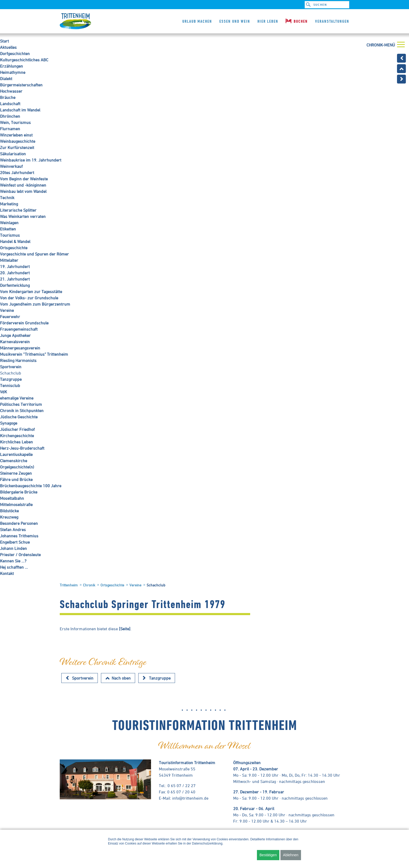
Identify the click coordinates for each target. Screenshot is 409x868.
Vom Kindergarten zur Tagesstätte (31, 292)
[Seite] (125, 629)
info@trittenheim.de (190, 798)
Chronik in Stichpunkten (22, 411)
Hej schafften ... (14, 567)
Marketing (9, 204)
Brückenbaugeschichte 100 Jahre (31, 486)
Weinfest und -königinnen (23, 185)
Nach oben (121, 678)
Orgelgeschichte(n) (17, 467)
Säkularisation (13, 154)
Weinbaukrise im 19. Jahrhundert (31, 160)
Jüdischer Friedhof (17, 429)
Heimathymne (13, 72)
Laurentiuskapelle (16, 454)
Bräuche (8, 97)
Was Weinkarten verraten (23, 216)
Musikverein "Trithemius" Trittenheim (34, 354)
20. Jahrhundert (15, 273)
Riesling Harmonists (18, 360)
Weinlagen (9, 223)
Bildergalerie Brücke (19, 492)
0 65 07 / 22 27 (182, 786)
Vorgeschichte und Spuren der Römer (34, 254)
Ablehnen (291, 855)
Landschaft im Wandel (20, 110)
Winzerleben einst (16, 135)
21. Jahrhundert (15, 279)
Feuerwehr (10, 317)
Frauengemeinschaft (19, 329)
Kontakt (7, 573)
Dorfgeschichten (15, 53)
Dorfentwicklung (15, 285)
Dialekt (6, 79)
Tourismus (10, 235)
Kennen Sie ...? (13, 561)
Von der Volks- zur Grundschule (29, 298)
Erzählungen (11, 66)
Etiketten (8, 229)
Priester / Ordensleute (20, 555)
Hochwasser (11, 91)
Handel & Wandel (15, 241)
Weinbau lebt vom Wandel (23, 191)
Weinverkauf (11, 166)
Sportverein (11, 367)
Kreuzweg (9, 517)
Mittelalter (9, 260)
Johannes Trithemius (19, 536)
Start (4, 41)
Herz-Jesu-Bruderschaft (22, 448)
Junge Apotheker (15, 335)
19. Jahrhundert (15, 266)
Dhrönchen (10, 116)
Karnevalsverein (15, 342)
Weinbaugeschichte (18, 141)
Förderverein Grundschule (24, 323)
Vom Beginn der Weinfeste (24, 179)
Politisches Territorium (21, 404)
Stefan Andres (13, 530)
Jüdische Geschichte (19, 417)
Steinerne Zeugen (16, 473)
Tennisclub (10, 385)
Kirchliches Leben (16, 442)
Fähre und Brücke (16, 479)
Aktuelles (8, 47)
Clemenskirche (14, 461)
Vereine (7, 310)
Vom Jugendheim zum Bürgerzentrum (35, 304)
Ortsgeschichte (14, 248)
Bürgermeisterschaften (21, 85)
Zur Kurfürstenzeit (17, 147)
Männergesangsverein (20, 348)
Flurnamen (10, 129)
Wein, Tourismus (15, 122)
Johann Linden (13, 548)
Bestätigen (268, 855)
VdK (4, 392)
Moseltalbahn (12, 498)
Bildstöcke (9, 511)
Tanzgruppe (11, 379)
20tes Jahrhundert (17, 173)
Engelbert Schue (15, 542)
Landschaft (10, 104)
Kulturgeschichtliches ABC (24, 60)
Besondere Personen (19, 523)
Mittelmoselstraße (16, 504)
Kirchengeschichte (17, 436)
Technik (7, 198)
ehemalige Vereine (17, 398)
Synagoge (9, 423)
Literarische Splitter (18, 210)
